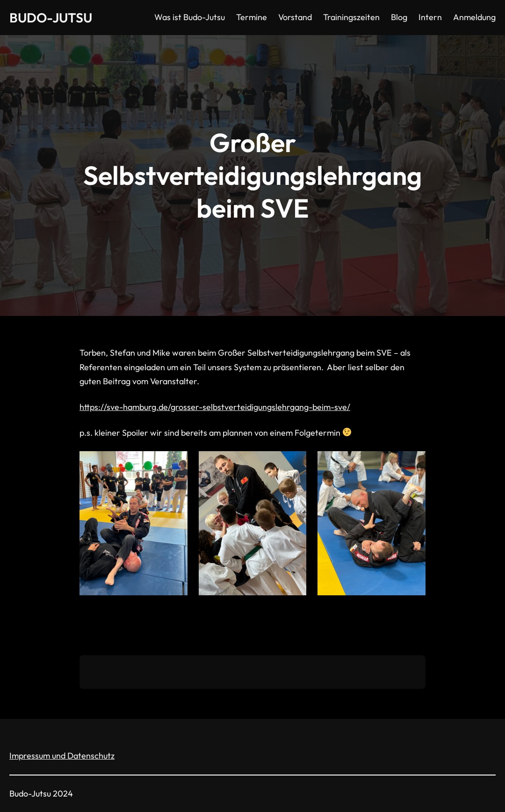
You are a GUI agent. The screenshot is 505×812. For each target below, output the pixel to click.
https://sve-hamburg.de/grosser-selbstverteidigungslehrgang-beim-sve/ (215, 407)
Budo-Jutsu (51, 18)
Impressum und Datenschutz (62, 756)
